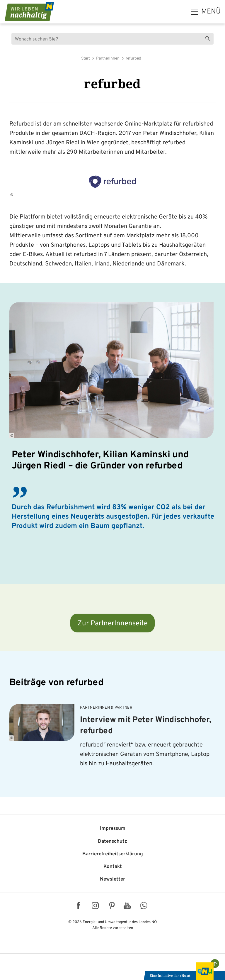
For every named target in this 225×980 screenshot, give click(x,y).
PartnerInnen (108, 59)
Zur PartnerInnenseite (112, 624)
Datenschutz (112, 842)
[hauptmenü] (206, 12)
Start (86, 59)
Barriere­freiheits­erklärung (113, 854)
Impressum (113, 829)
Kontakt (113, 867)
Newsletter (112, 879)
